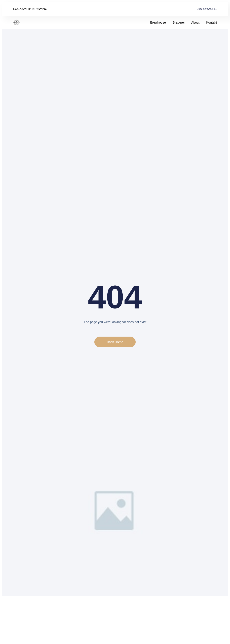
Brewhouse (158, 22)
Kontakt (211, 22)
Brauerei (179, 22)
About (196, 22)
